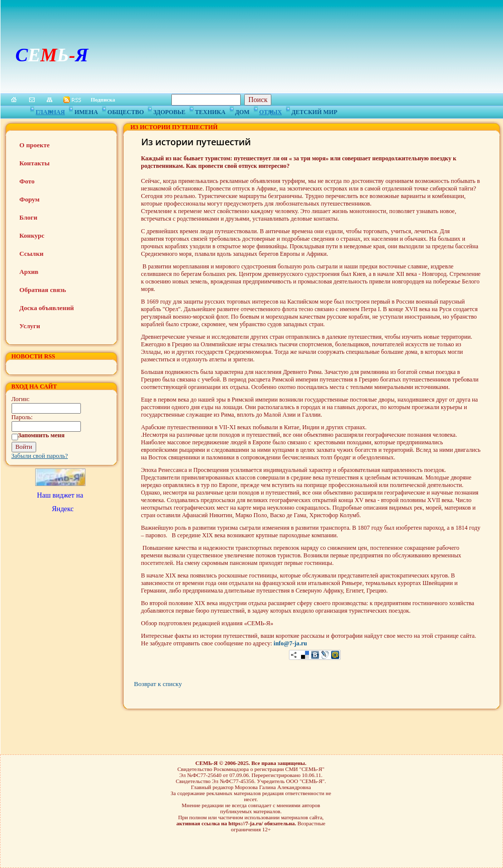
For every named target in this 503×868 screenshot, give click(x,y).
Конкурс (32, 235)
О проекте (35, 145)
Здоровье (169, 111)
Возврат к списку (158, 684)
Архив (29, 272)
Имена (86, 111)
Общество (126, 111)
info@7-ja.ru (290, 643)
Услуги (30, 326)
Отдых (271, 111)
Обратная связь (43, 290)
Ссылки (32, 254)
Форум (30, 199)
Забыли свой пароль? (40, 456)
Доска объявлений (47, 308)
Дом (242, 111)
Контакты (35, 163)
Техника (210, 111)
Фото (27, 181)
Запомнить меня (41, 435)
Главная (50, 111)
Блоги (29, 217)
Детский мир (314, 111)
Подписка (103, 100)
